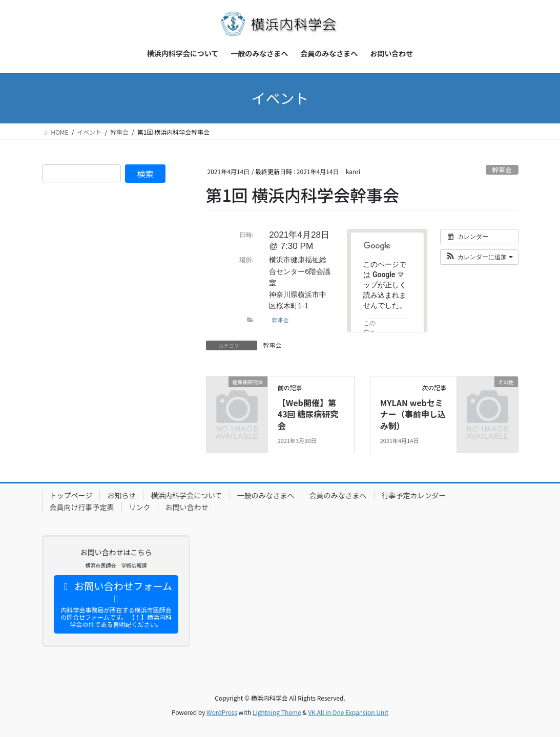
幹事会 (502, 170)
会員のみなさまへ (338, 495)
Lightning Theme (277, 712)
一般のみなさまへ (266, 495)
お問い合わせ (187, 507)
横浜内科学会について (186, 495)
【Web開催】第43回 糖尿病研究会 (308, 414)
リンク (140, 507)
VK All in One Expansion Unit (348, 712)
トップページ (71, 495)
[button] (479, 257)
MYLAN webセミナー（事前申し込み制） (413, 414)
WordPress (222, 712)
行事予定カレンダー (414, 495)
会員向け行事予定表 (82, 507)
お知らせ (121, 495)
